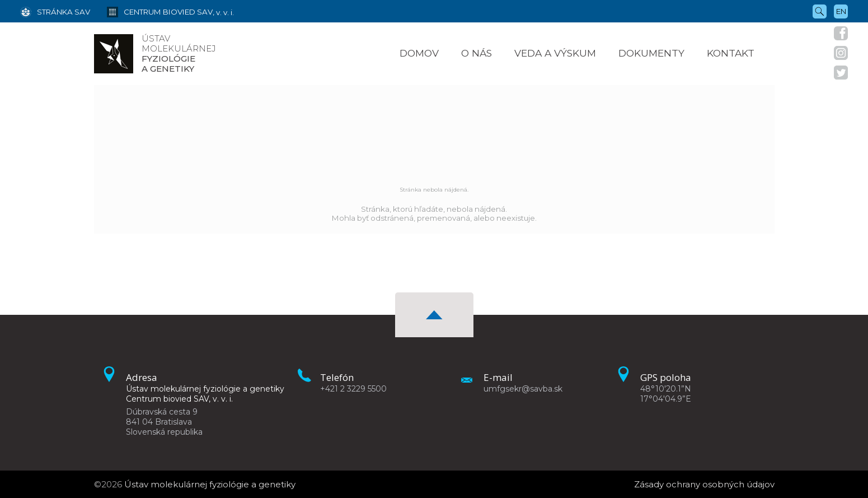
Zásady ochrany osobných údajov (704, 484)
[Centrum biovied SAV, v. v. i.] (162, 11)
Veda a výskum (555, 53)
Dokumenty (651, 53)
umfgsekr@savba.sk (523, 389)
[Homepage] (114, 54)
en (841, 11)
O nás (477, 53)
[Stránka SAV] (55, 11)
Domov (419, 53)
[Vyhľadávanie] (820, 11)
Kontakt (731, 53)
